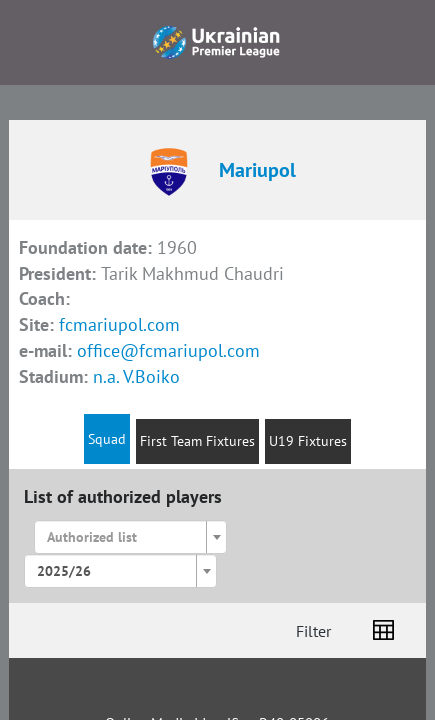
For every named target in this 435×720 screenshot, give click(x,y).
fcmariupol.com (119, 324)
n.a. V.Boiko (136, 376)
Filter (313, 631)
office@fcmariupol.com (168, 350)
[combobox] (131, 537)
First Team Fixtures (197, 441)
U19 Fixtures (308, 441)
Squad (107, 439)
